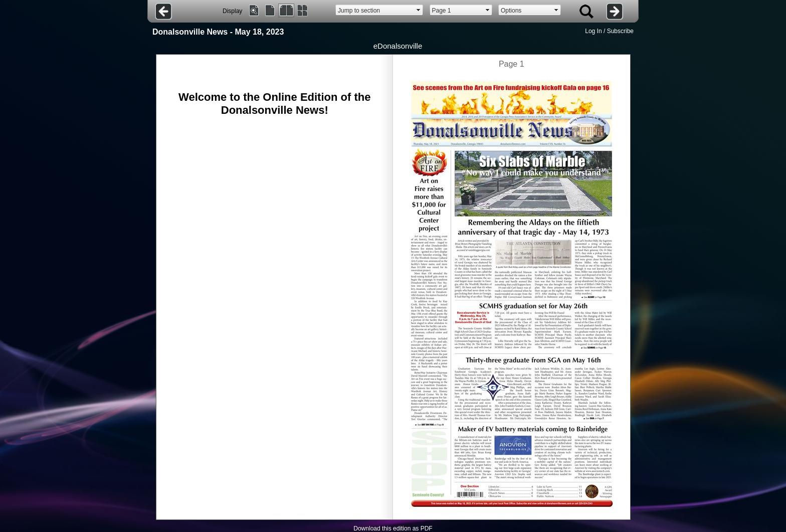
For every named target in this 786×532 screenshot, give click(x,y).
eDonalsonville (398, 46)
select (419, 10)
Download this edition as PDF (393, 528)
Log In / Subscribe (609, 31)
